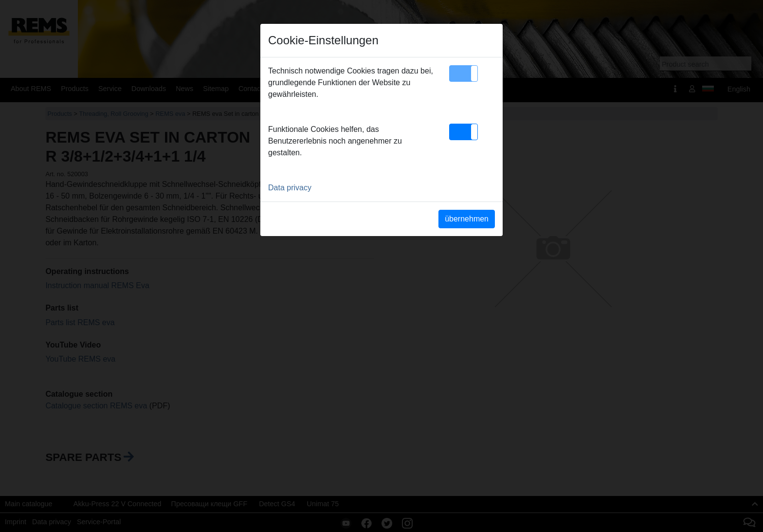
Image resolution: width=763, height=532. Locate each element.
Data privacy (290, 188)
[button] (463, 73)
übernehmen (467, 219)
